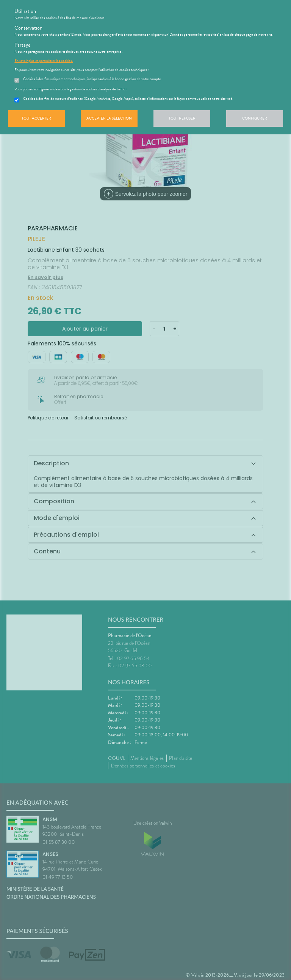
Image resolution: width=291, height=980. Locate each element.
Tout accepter (36, 118)
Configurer (255, 118)
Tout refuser (182, 118)
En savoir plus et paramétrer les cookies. (44, 61)
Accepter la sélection (109, 118)
